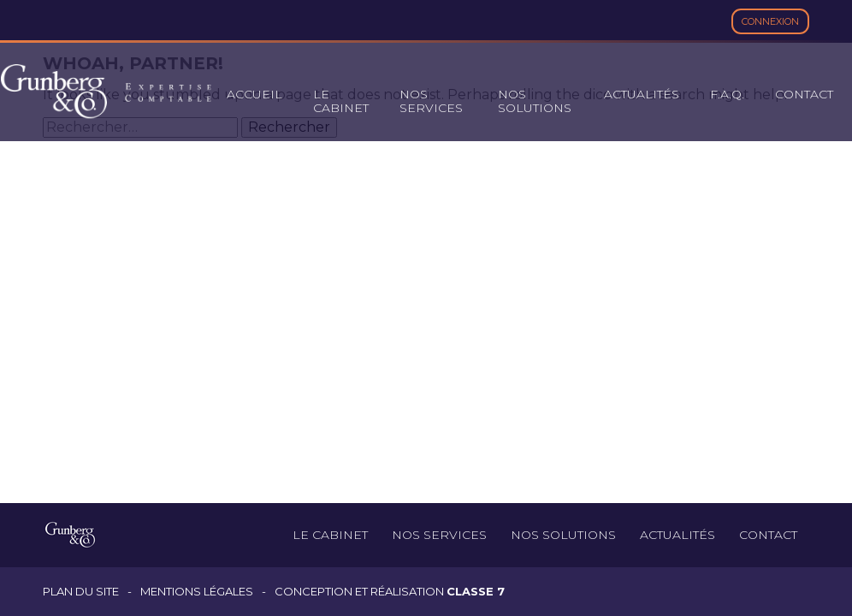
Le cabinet (341, 101)
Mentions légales (197, 592)
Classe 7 (476, 591)
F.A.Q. (727, 94)
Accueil (254, 94)
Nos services (431, 101)
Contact (804, 94)
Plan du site (81, 592)
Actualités (642, 94)
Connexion (770, 21)
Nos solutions (535, 101)
